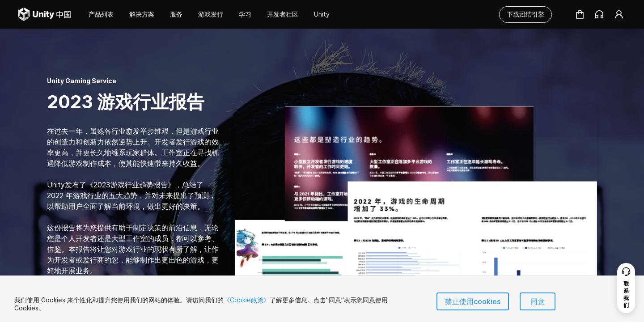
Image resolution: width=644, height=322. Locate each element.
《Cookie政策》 (247, 300)
